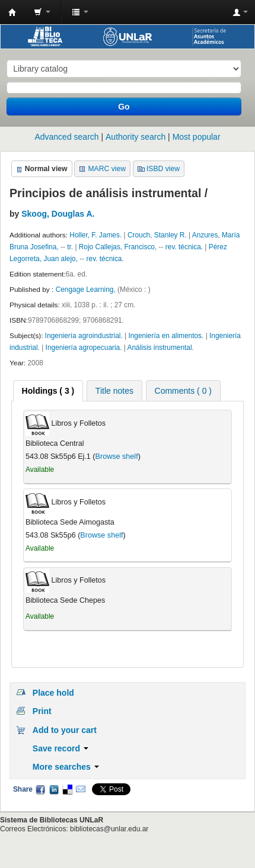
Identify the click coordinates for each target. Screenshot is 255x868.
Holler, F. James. (95, 235)
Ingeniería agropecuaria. (85, 348)
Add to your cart (65, 730)
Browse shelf (117, 456)
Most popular (197, 137)
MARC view (107, 169)
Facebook (40, 789)
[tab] (48, 391)
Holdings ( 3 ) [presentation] (48, 391)
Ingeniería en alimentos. (167, 336)
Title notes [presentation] (114, 391)
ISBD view (163, 169)
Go (124, 107)
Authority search (136, 137)
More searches (66, 767)
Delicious (67, 789)
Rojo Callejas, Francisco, (119, 247)
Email (81, 789)
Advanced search (66, 137)
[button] (42, 12)
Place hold (53, 693)
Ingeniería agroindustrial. (85, 336)
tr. (70, 247)
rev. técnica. (185, 247)
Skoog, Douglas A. (58, 214)
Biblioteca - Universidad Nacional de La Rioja (12, 12)
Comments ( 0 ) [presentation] (183, 391)
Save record (60, 748)
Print (42, 711)
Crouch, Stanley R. (157, 235)
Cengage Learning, (87, 290)
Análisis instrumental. (161, 348)
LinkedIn (54, 789)
